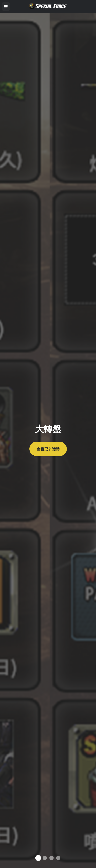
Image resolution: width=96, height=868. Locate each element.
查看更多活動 (48, 449)
